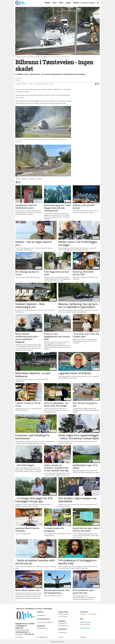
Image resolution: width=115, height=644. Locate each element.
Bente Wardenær (85, 622)
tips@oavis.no (63, 623)
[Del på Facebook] (96, 84)
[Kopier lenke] (98, 84)
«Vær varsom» (29, 634)
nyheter (39, 179)
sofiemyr (32, 179)
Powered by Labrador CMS (57, 642)
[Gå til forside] (21, 3)
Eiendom (76, 3)
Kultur (61, 3)
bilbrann (25, 179)
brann (18, 179)
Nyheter (48, 3)
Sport (55, 3)
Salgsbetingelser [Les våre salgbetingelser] (85, 628)
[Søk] (98, 3)
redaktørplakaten (22, 632)
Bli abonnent (85, 3)
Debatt (68, 3)
